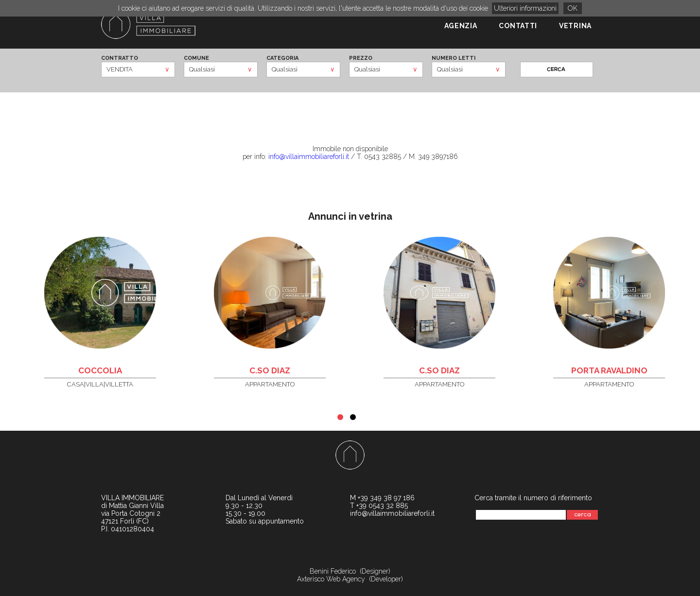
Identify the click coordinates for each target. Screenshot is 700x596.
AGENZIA (461, 26)
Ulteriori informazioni (525, 8)
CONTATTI (518, 26)
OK (573, 8)
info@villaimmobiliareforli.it (309, 157)
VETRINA (575, 26)
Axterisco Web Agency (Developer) (350, 579)
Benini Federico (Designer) (350, 571)
